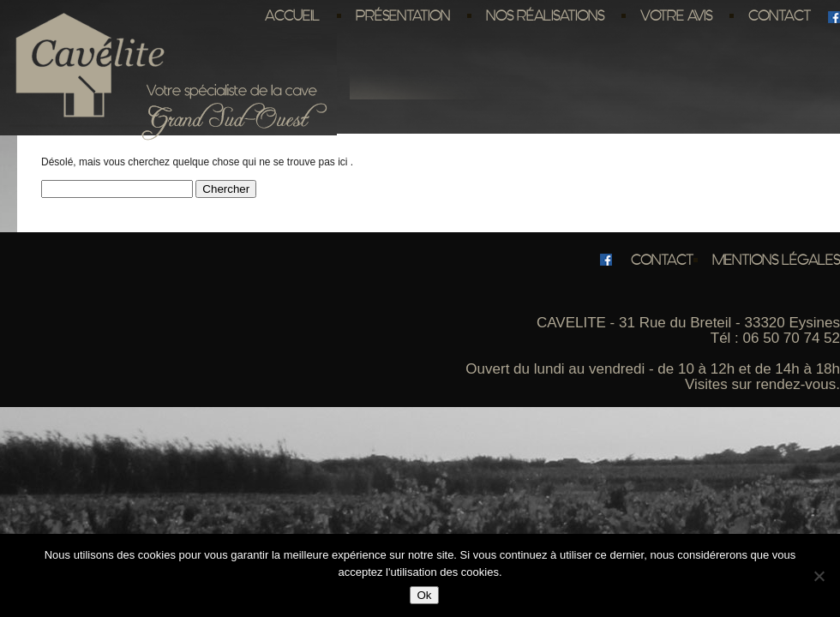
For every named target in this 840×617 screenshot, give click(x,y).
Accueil (292, 15)
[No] (819, 576)
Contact (780, 15)
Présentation (403, 15)
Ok (424, 595)
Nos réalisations (545, 15)
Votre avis (676, 15)
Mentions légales (776, 260)
